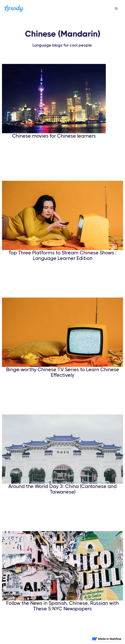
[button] (116, 9)
